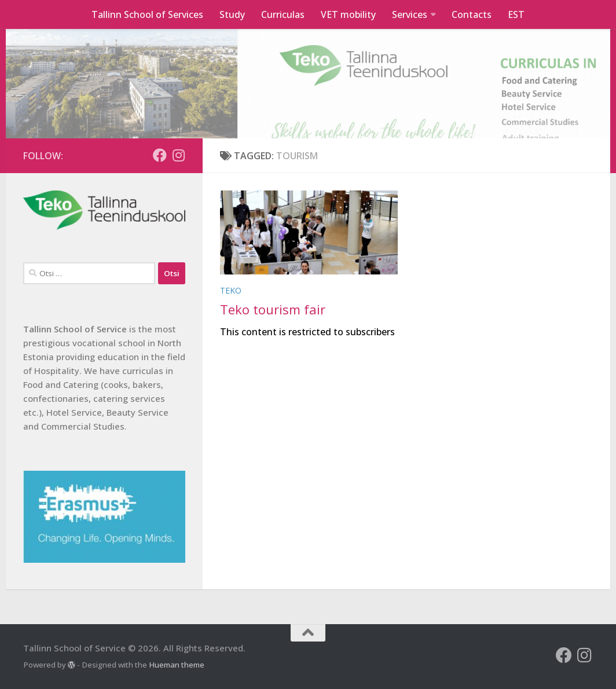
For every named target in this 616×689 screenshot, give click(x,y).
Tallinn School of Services (147, 14)
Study (232, 14)
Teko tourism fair (273, 309)
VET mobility (348, 14)
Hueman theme (177, 665)
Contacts (472, 14)
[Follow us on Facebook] (160, 155)
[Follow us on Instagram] (178, 155)
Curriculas (283, 14)
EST (516, 14)
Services (410, 14)
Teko (231, 290)
